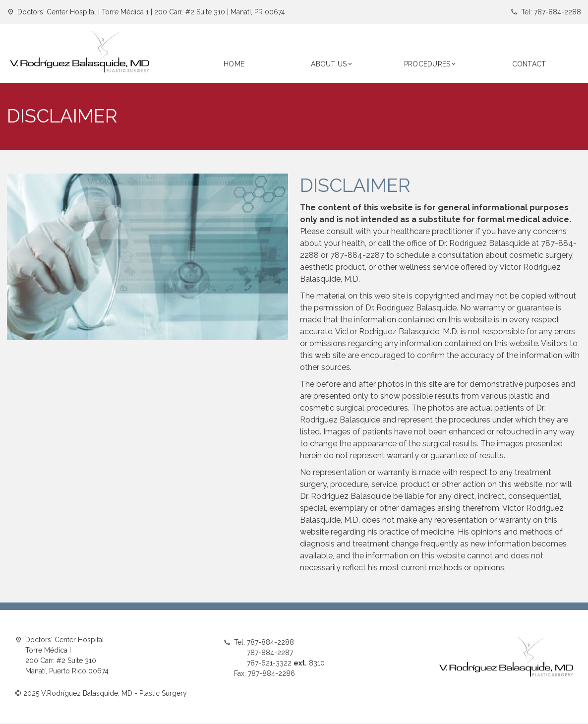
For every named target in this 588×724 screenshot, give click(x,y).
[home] (80, 54)
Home (234, 64)
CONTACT (529, 64)
